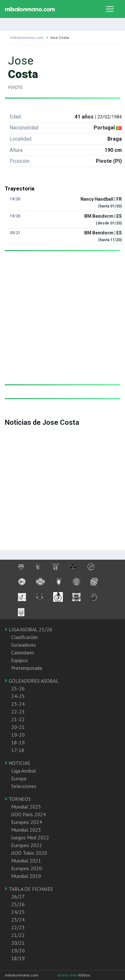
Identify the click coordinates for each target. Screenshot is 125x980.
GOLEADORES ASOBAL (32, 681)
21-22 (18, 719)
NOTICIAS (17, 763)
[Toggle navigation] (110, 9)
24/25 (18, 912)
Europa (19, 778)
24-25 (18, 696)
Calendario (23, 652)
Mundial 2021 (26, 861)
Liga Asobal (24, 771)
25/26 (18, 904)
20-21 (18, 727)
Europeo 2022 (27, 845)
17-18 (18, 750)
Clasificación (25, 637)
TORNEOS (18, 799)
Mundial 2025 (26, 807)
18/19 (18, 958)
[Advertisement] (60, 324)
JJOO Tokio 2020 (29, 853)
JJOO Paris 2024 (29, 814)
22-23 (18, 712)
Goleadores (24, 645)
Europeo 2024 (27, 822)
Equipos (20, 660)
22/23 (18, 927)
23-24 (18, 704)
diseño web (68, 975)
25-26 (18, 688)
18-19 (18, 742)
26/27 (18, 897)
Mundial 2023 (26, 830)
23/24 (18, 920)
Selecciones (24, 786)
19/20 (18, 950)
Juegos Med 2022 (30, 837)
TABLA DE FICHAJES (29, 889)
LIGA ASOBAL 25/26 (29, 629)
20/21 (18, 943)
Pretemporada (27, 668)
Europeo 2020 (27, 868)
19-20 (18, 735)
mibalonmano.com (27, 37)
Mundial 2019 (26, 876)
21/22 (18, 935)
